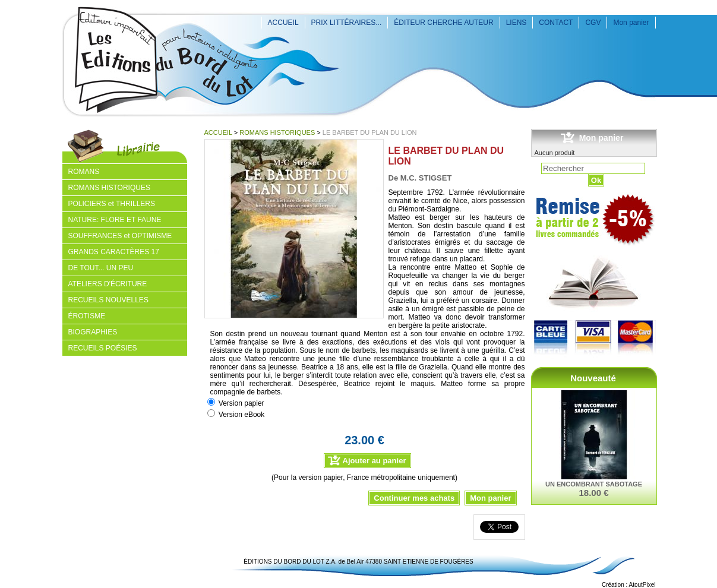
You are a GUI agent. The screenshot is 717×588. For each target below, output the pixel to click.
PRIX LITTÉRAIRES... (347, 23)
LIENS (517, 23)
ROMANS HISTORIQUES (277, 132)
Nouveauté (593, 378)
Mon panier (631, 23)
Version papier (241, 403)
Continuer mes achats (414, 498)
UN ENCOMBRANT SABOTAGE (594, 484)
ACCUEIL (283, 23)
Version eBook (241, 415)
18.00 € (593, 493)
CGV (593, 23)
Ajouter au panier (375, 461)
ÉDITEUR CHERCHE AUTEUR (443, 23)
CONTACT (556, 23)
